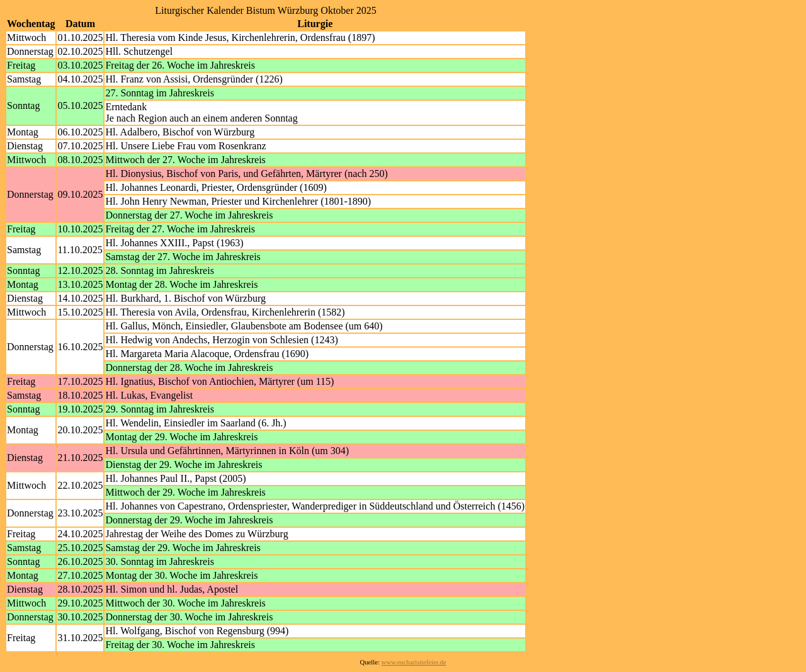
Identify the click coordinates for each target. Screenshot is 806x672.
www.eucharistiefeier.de (414, 662)
